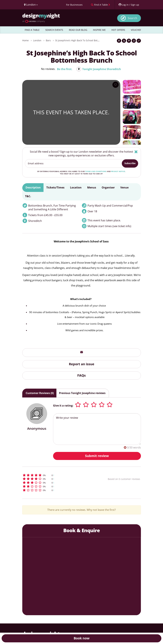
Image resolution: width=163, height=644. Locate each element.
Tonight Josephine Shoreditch (102, 69)
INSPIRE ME (99, 30)
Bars (48, 40)
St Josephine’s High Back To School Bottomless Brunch (85, 40)
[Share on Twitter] (124, 41)
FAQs (81, 375)
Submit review (97, 456)
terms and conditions (96, 171)
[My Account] (129, 5)
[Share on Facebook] (119, 41)
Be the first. (65, 69)
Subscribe (130, 163)
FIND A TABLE (32, 30)
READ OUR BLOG (78, 30)
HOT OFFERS (118, 30)
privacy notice (118, 171)
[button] (56, 475)
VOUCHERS (137, 30)
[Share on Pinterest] (129, 41)
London (37, 40)
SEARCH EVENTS (54, 30)
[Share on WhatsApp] (134, 41)
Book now (82, 638)
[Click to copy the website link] (139, 41)
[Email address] (74, 163)
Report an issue (82, 364)
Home (25, 40)
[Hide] (136, 152)
